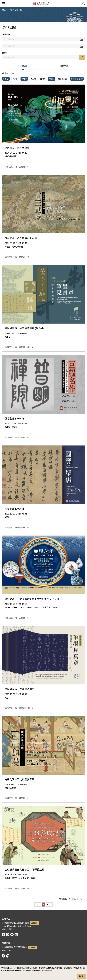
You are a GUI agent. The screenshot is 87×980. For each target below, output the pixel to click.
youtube (12, 934)
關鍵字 (5, 53)
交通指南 (34, 923)
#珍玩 (52, 79)
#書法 (6, 79)
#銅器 (42, 79)
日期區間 (6, 34)
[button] (78, 3)
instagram (8, 934)
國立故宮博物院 (41, 3)
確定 (81, 976)
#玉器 (33, 79)
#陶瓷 (24, 79)
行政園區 (28, 926)
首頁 (4, 10)
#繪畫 (15, 79)
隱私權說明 (47, 971)
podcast (16, 934)
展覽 (10, 10)
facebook (3, 934)
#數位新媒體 (77, 79)
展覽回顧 (18, 10)
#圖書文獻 (63, 79)
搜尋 (82, 57)
